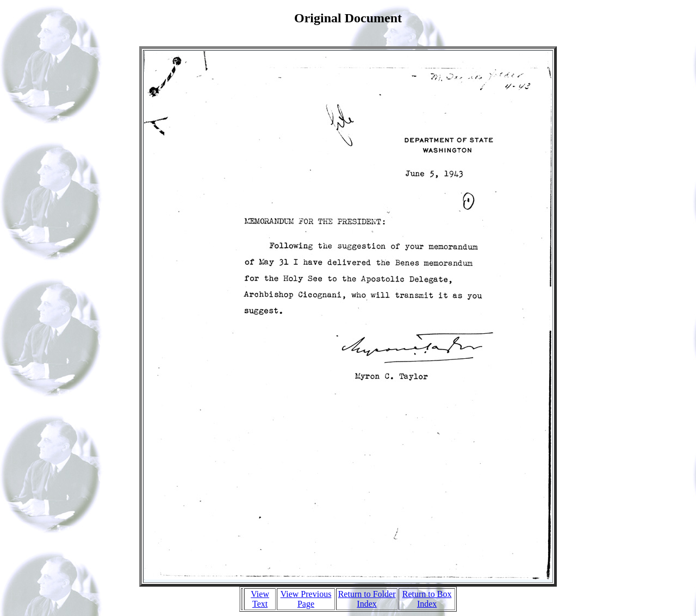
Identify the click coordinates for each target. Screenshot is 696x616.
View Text (260, 599)
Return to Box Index (427, 599)
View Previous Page (306, 599)
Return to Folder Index (367, 599)
